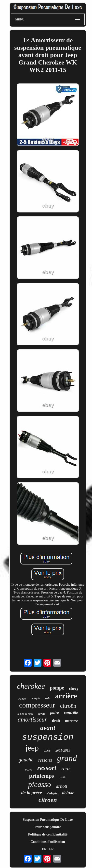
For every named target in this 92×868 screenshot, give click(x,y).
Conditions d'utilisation (48, 842)
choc (47, 750)
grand (67, 758)
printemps (42, 776)
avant (48, 728)
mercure (71, 721)
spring (42, 714)
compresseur (37, 705)
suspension (48, 738)
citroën (68, 706)
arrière (66, 696)
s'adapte (52, 793)
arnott (62, 786)
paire (55, 713)
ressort (47, 768)
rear (66, 768)
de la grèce (31, 793)
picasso (40, 784)
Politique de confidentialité (48, 834)
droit (56, 721)
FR (51, 849)
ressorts (45, 760)
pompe (57, 688)
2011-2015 (63, 750)
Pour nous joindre (48, 827)
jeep (32, 748)
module (22, 699)
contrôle (71, 713)
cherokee (31, 686)
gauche (26, 760)
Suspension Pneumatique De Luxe (48, 820)
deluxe (68, 793)
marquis (35, 698)
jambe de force (25, 714)
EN (44, 849)
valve (29, 770)
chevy (74, 688)
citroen (48, 800)
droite (63, 777)
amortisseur (32, 719)
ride (47, 698)
